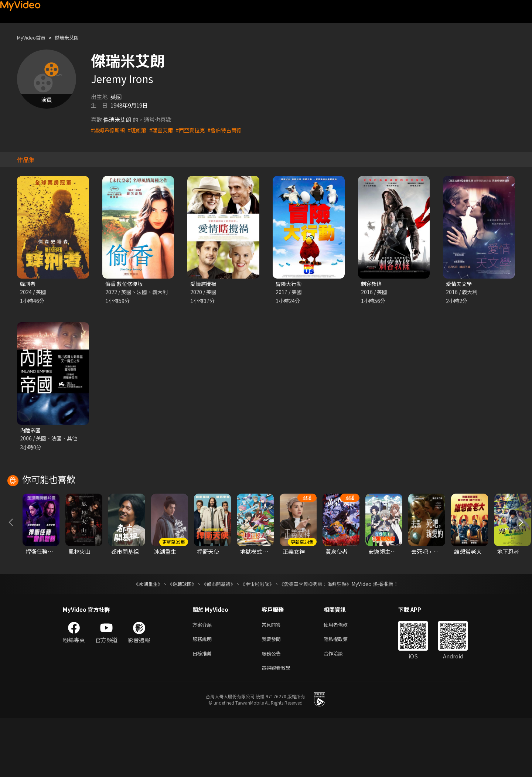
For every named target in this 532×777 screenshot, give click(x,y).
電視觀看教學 (278, 726)
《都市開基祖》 (216, 638)
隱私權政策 (342, 695)
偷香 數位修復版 (125, 284)
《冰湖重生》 (141, 638)
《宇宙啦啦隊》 (258, 638)
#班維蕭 (140, 130)
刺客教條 (372, 284)
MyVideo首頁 (34, 38)
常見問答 (273, 679)
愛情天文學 (460, 284)
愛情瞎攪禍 (204, 284)
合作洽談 (339, 710)
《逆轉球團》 (178, 638)
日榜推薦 (204, 710)
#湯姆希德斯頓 (109, 130)
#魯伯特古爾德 (232, 130)
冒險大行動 (289, 284)
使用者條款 (342, 679)
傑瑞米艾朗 (74, 38)
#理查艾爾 (165, 130)
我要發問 (273, 695)
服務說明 (204, 695)
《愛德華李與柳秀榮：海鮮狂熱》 (320, 638)
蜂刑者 (28, 284)
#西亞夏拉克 (196, 130)
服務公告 (273, 710)
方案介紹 (204, 679)
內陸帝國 (31, 431)
